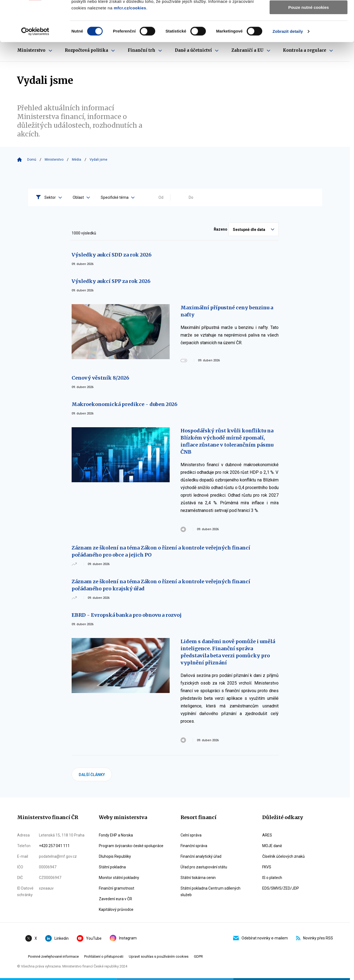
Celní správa (191, 835)
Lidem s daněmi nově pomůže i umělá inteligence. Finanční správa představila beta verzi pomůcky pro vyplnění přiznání (228, 652)
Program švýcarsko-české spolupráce (131, 846)
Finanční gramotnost (117, 888)
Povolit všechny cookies (309, 13)
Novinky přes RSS (315, 938)
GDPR (198, 956)
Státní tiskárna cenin (198, 878)
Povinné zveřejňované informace (53, 956)
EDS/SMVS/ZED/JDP (281, 888)
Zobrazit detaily (288, 69)
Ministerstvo (54, 160)
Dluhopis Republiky (115, 856)
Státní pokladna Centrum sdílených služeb (210, 892)
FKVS (267, 867)
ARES (267, 835)
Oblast (81, 197)
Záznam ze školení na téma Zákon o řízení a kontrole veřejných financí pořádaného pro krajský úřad (161, 585)
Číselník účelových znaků (283, 856)
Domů (32, 160)
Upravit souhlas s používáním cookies (159, 956)
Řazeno (221, 229)
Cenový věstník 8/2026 (100, 378)
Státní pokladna (112, 867)
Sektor (53, 197)
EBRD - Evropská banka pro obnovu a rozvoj (127, 615)
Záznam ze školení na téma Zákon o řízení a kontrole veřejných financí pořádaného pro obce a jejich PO (161, 551)
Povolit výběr (309, 30)
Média (77, 160)
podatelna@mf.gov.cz (58, 856)
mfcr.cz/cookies (130, 46)
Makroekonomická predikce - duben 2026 (124, 404)
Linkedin (57, 938)
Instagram (123, 938)
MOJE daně (272, 846)
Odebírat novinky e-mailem (260, 938)
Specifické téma (118, 197)
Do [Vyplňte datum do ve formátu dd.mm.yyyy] (191, 197)
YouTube (89, 938)
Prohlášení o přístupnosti (104, 956)
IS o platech (272, 878)
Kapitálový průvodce (116, 909)
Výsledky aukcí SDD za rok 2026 (112, 255)
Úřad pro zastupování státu (204, 867)
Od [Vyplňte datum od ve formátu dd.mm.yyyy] (161, 197)
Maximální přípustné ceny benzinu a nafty (227, 311)
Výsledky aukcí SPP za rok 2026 (111, 281)
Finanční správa (194, 846)
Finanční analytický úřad (201, 856)
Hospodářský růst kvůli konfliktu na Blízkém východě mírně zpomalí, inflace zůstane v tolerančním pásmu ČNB (227, 441)
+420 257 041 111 (54, 846)
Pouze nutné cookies (308, 45)
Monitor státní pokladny (119, 878)
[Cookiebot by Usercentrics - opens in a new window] (35, 69)
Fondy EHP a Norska (116, 835)
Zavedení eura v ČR (115, 899)
